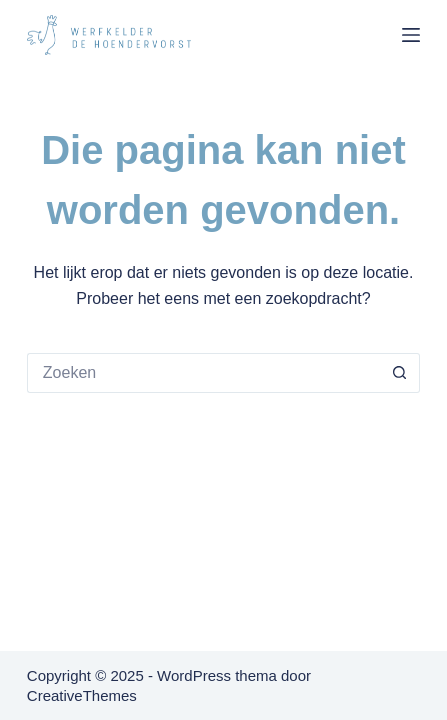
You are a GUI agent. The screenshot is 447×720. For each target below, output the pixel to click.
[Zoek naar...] (203, 373)
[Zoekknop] (400, 373)
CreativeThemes (82, 695)
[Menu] (411, 35)
